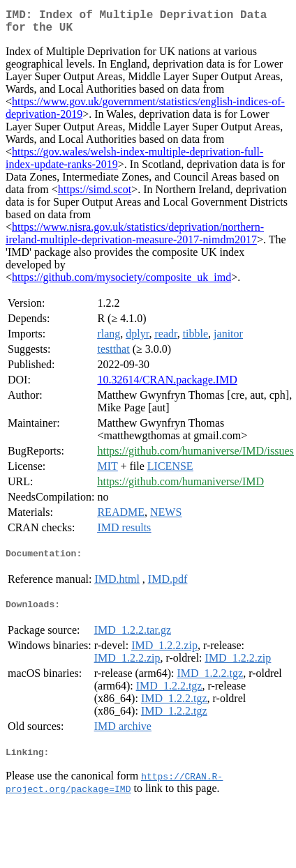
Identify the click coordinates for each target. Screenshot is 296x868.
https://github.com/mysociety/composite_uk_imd (121, 283)
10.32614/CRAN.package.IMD (167, 385)
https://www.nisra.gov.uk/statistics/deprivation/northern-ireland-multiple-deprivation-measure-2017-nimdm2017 (135, 239)
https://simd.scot (95, 195)
